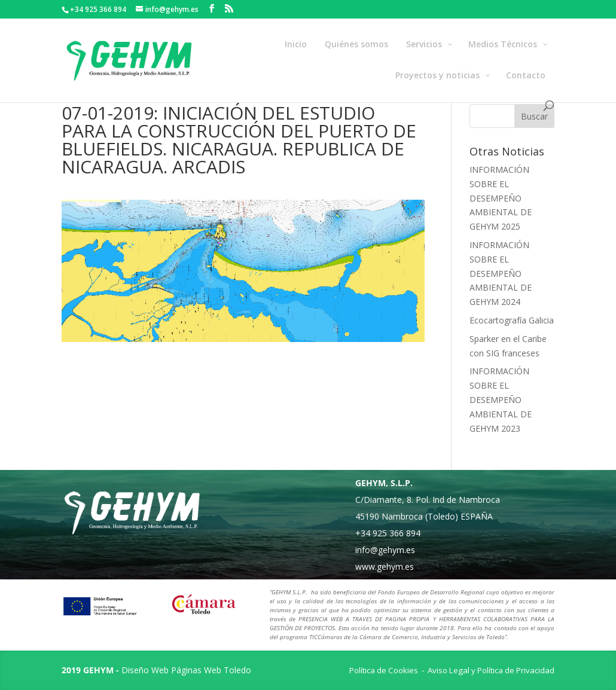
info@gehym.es (385, 550)
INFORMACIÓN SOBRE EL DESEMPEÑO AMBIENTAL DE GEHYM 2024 (501, 273)
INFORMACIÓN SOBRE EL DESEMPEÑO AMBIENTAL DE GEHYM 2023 (501, 399)
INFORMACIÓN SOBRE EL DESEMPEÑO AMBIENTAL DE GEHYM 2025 (501, 198)
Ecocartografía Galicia (512, 320)
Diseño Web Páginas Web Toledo (186, 670)
